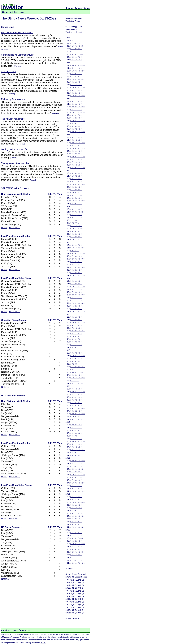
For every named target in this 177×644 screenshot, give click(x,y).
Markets (18, 66)
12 (75, 68)
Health (13, 158)
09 (75, 46)
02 (72, 79)
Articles (13, 12)
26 (81, 68)
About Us (6, 630)
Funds (33, 180)
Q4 (83, 580)
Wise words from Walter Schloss (17, 33)
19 (78, 49)
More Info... (14, 228)
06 (72, 104)
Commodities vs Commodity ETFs (18, 55)
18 (78, 101)
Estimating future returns (13, 99)
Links (21, 12)
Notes (4, 228)
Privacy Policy (72, 618)
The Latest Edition (73, 21)
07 (72, 43)
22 (81, 46)
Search (70, 8)
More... (43, 643)
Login (87, 8)
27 (81, 43)
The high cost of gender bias (15, 163)
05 (72, 49)
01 (72, 46)
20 (78, 76)
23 (81, 79)
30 (83, 46)
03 (72, 54)
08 (75, 96)
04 (72, 40)
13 (75, 76)
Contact (79, 8)
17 (78, 54)
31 (83, 54)
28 (81, 52)
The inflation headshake (13, 119)
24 (81, 54)
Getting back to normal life (14, 149)
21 (78, 43)
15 (78, 71)
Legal (14, 630)
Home (5, 12)
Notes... (5, 387)
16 (78, 46)
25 (81, 49)
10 (75, 49)
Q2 (76, 580)
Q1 (73, 577)
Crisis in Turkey (9, 72)
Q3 (80, 580)
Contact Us (24, 630)
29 (83, 71)
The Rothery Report (74, 32)
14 (75, 43)
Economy (20, 144)
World (12, 94)
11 (75, 40)
